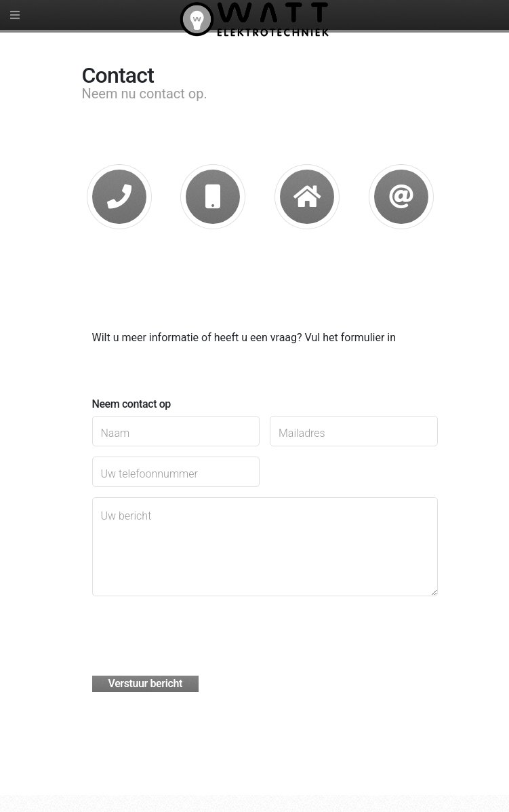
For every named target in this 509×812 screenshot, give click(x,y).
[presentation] (195, 633)
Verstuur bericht (145, 683)
